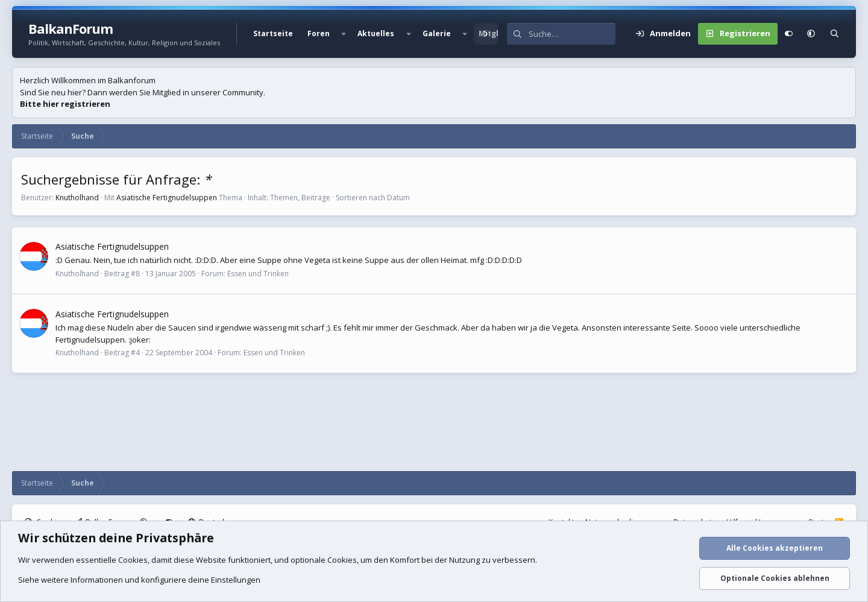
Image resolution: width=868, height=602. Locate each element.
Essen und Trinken (258, 274)
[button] (344, 34)
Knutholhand (77, 198)
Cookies (133, 560)
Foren (319, 33)
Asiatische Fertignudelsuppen (167, 198)
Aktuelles (376, 33)
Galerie (437, 33)
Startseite (273, 33)
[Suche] (572, 34)
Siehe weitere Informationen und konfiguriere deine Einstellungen (139, 580)
